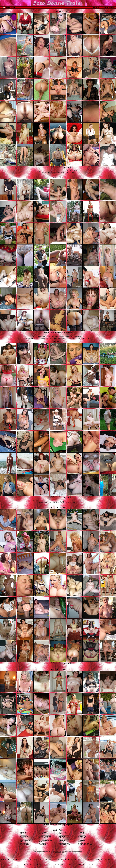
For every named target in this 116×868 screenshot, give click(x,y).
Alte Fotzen (44, 845)
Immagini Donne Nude (46, 840)
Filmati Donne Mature (46, 842)
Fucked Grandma (64, 843)
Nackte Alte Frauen (65, 834)
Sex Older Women (84, 838)
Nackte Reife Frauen (46, 835)
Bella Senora (63, 836)
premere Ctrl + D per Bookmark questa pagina (104, 7)
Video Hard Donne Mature (86, 845)
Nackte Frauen (45, 839)
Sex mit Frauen (26, 845)
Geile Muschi (83, 836)
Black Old (63, 840)
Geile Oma (82, 832)
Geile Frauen (24, 835)
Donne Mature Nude (26, 839)
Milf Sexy (82, 842)
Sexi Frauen (63, 832)
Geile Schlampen (64, 842)
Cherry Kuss (82, 840)
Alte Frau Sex (44, 843)
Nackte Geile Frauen (46, 836)
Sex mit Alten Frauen (65, 845)
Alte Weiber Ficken (26, 840)
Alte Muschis (44, 832)
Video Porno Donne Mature (48, 838)
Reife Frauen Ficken (65, 839)
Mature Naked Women (85, 839)
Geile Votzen (82, 834)
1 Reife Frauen (25, 834)
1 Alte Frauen (25, 843)
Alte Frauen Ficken (65, 835)
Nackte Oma (24, 842)
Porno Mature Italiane (66, 838)
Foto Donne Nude (45, 834)
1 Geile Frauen (25, 838)
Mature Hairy (83, 835)
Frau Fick (24, 832)
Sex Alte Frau (25, 836)
